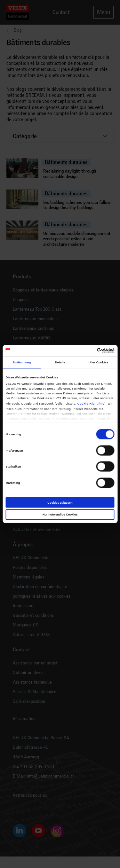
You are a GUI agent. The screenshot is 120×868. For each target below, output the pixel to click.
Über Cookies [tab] (98, 362)
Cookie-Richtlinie (91, 403)
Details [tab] (60, 362)
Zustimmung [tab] (22, 362)
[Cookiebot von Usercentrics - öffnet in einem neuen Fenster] (87, 351)
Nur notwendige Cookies (60, 515)
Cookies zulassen (60, 502)
